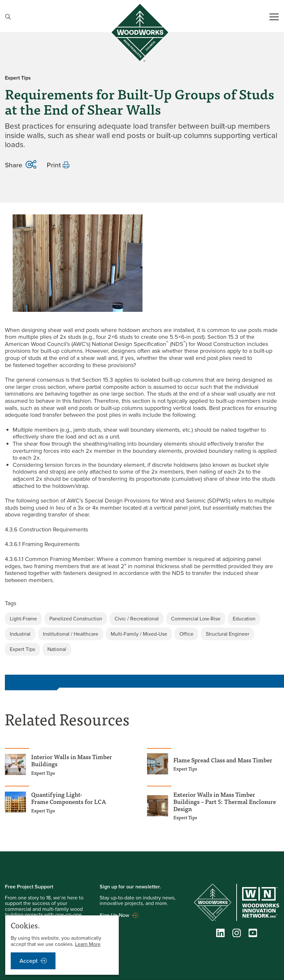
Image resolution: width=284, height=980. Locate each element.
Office (186, 629)
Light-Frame (23, 614)
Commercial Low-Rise (196, 614)
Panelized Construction (76, 614)
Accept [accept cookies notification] (29, 961)
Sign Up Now (114, 910)
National (57, 644)
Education (244, 614)
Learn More (88, 944)
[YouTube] (253, 930)
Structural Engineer (228, 629)
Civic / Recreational (137, 614)
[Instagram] (237, 930)
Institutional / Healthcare (71, 629)
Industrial (20, 629)
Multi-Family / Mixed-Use (139, 629)
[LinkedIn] (220, 930)
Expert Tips (22, 644)
